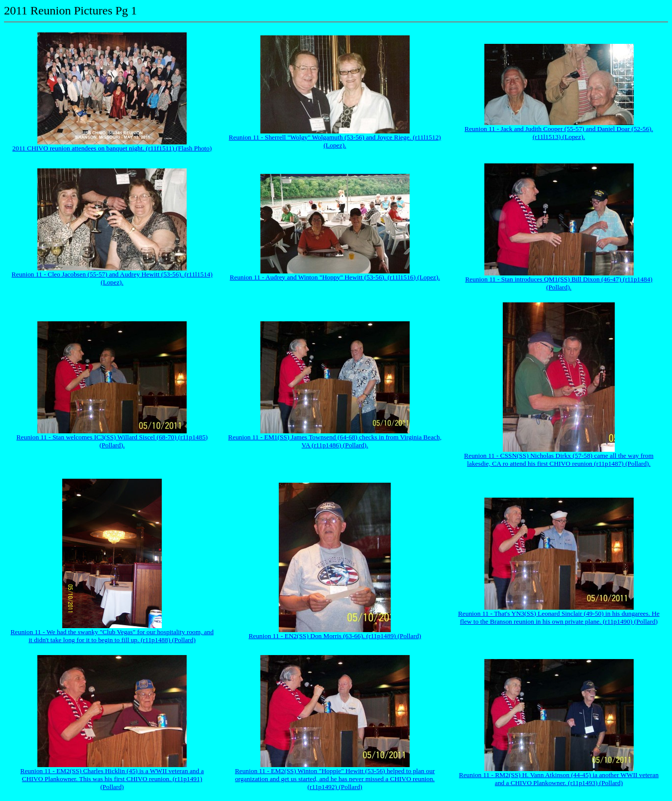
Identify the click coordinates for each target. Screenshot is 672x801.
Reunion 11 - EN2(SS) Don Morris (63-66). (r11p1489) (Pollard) (335, 636)
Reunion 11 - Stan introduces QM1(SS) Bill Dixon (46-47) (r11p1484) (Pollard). (559, 283)
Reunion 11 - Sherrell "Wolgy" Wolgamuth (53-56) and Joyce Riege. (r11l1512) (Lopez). (335, 141)
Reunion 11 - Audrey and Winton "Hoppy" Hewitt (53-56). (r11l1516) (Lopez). (335, 277)
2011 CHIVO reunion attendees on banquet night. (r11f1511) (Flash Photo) (112, 148)
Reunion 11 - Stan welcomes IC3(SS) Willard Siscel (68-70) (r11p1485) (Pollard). (112, 441)
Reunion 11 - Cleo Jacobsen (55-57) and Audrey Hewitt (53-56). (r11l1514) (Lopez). (112, 278)
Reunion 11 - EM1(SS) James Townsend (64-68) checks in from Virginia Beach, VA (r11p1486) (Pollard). (335, 441)
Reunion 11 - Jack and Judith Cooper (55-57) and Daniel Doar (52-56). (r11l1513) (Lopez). (559, 133)
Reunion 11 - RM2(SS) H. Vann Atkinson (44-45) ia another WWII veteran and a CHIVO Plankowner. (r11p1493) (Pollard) (559, 779)
